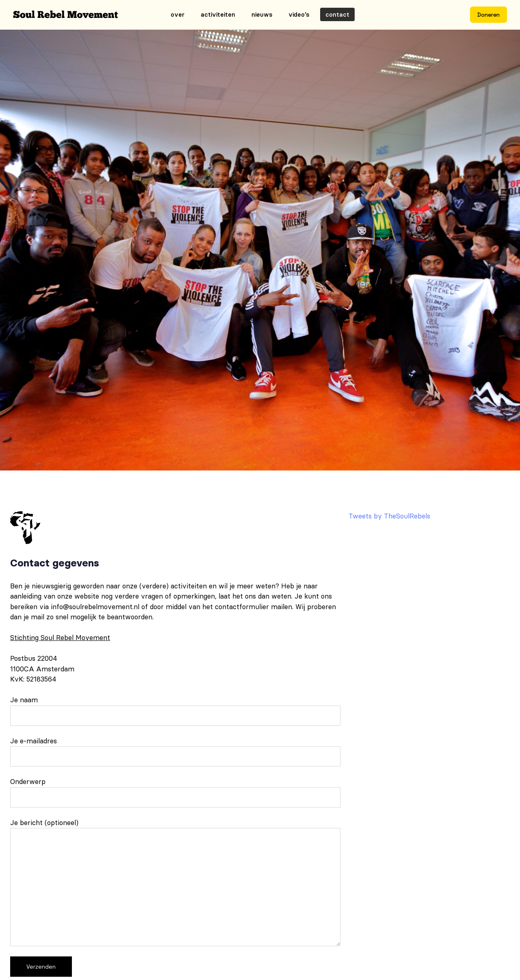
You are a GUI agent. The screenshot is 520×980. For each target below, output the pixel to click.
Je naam (175, 711)
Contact (337, 14)
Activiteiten (218, 14)
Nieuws (262, 14)
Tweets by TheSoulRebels (389, 516)
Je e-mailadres (175, 752)
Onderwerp (175, 792)
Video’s (299, 14)
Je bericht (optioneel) (175, 882)
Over (178, 14)
